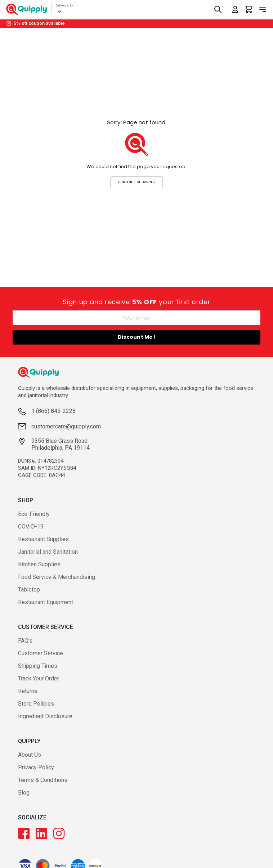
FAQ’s (25, 641)
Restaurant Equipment (46, 602)
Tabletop (29, 590)
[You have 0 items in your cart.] (249, 9)
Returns (28, 691)
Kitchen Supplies (39, 564)
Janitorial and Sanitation (48, 552)
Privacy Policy (36, 767)
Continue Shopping (136, 182)
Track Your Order (39, 678)
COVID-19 (31, 527)
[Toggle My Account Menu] (235, 9)
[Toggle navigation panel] (263, 9)
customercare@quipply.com (66, 426)
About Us (30, 755)
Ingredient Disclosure (45, 716)
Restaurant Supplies (43, 539)
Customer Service (41, 653)
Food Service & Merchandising (57, 577)
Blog (24, 793)
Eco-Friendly (34, 514)
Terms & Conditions (43, 780)
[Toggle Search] (218, 9)
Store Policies (36, 704)
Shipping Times (38, 666)
